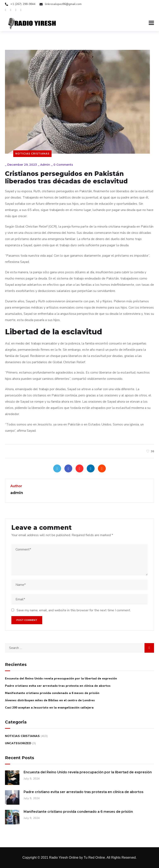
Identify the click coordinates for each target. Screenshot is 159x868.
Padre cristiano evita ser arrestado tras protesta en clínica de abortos (58, 686)
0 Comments (63, 165)
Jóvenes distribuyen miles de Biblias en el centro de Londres (50, 700)
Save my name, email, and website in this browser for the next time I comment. (74, 610)
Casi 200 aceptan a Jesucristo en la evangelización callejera (49, 708)
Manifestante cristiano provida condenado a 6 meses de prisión (52, 693)
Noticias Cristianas (32, 154)
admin (45, 165)
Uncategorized (18, 743)
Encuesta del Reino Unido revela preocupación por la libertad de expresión (61, 679)
